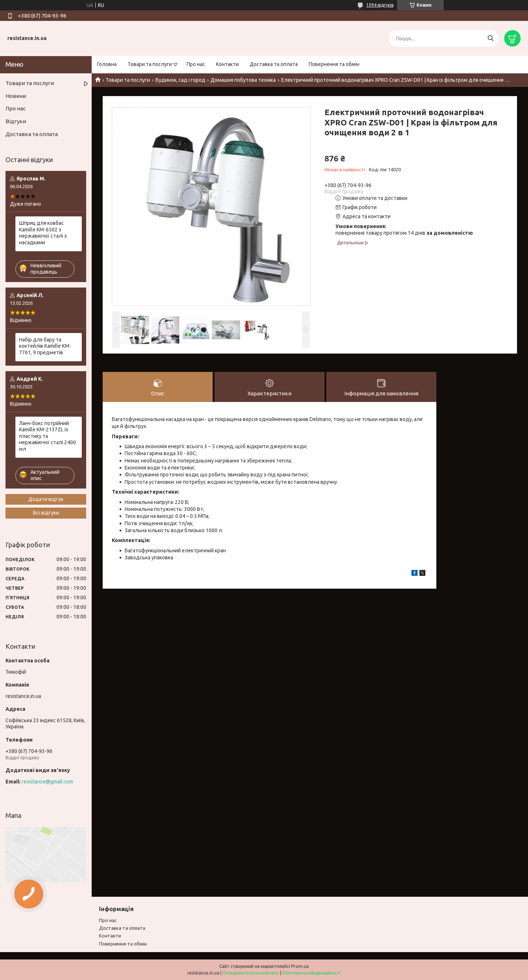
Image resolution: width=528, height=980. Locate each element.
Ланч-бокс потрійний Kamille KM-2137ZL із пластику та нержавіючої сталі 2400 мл (47, 436)
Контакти (227, 64)
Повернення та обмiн (123, 944)
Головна (107, 64)
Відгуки (16, 121)
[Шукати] (490, 38)
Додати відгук (46, 499)
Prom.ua (300, 966)
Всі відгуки (46, 513)
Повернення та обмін (334, 64)
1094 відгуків (380, 5)
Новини (16, 96)
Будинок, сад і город (180, 80)
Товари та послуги (150, 64)
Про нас (196, 64)
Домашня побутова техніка (243, 80)
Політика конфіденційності (311, 973)
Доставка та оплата (274, 64)
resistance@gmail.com (47, 782)
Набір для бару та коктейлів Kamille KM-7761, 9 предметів (45, 346)
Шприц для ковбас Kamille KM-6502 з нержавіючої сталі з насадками (43, 233)
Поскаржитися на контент (251, 973)
